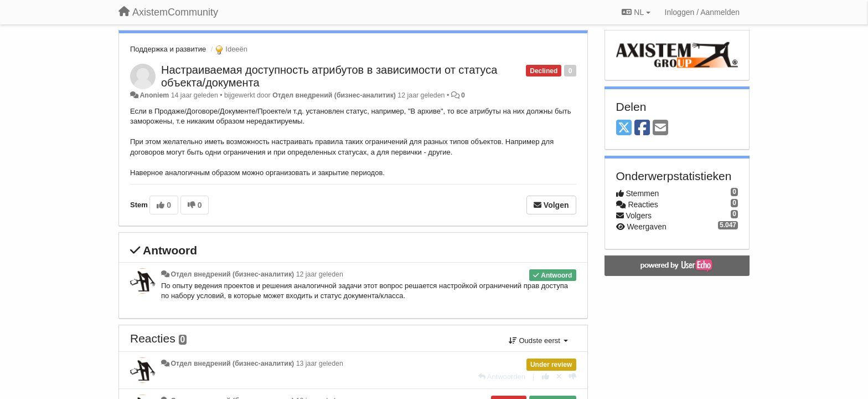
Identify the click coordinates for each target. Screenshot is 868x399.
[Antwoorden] (502, 377)
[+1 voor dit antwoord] (546, 377)
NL (636, 12)
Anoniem (154, 95)
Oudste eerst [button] (538, 341)
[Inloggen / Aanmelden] (702, 12)
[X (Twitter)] (624, 128)
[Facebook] (642, 128)
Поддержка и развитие (168, 49)
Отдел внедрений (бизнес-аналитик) (334, 95)
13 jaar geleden (320, 364)
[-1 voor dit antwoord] (573, 377)
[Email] (660, 128)
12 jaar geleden (320, 274)
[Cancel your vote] (559, 377)
